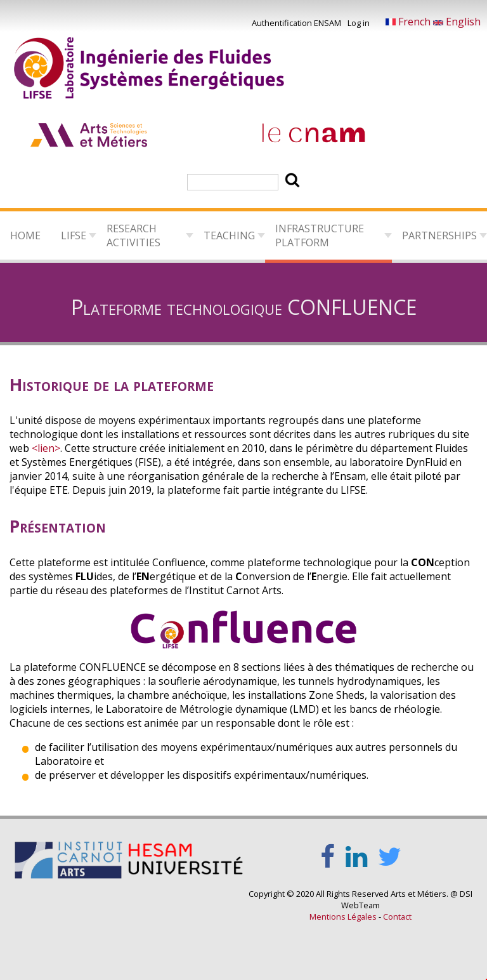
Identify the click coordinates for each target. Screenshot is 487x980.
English (457, 22)
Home (25, 235)
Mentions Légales (343, 917)
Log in (359, 23)
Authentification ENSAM (296, 23)
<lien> (46, 448)
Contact (397, 917)
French (409, 22)
